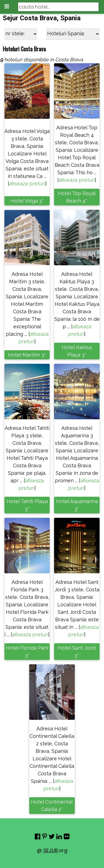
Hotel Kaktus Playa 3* (77, 351)
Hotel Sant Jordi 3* (77, 652)
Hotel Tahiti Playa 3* (27, 505)
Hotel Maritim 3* (27, 355)
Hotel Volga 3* (27, 201)
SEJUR (51, 850)
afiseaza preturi (27, 184)
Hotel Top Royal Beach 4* (77, 197)
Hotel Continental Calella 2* (52, 806)
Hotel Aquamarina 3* (77, 505)
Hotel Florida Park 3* (27, 652)
